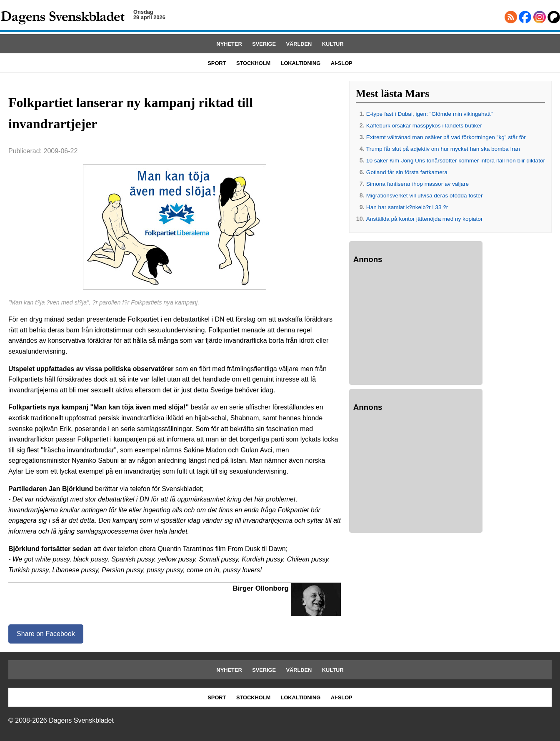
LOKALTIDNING (301, 63)
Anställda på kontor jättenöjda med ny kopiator (425, 219)
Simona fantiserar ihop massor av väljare (417, 184)
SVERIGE (264, 44)
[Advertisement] (416, 326)
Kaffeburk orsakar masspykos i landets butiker (424, 126)
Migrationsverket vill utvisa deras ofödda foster (425, 196)
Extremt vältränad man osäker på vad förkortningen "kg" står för (446, 137)
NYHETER (229, 44)
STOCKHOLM (253, 63)
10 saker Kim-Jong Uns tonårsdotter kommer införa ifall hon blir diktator (456, 161)
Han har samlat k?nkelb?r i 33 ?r (407, 207)
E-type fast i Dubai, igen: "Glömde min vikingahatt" (430, 114)
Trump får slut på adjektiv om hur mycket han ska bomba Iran (443, 149)
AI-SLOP (342, 63)
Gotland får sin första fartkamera (407, 172)
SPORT (217, 63)
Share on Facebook (46, 634)
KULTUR (333, 44)
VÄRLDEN (299, 44)
